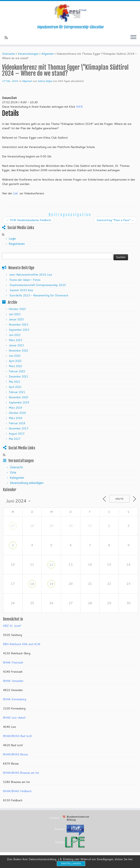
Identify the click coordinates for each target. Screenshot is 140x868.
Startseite (8, 54)
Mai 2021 (15, 382)
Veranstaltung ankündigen (27, 483)
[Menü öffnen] (133, 37)
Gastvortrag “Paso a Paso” (115, 220)
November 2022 (18, 351)
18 (32, 584)
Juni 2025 (15, 314)
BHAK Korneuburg (15, 699)
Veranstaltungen (28, 54)
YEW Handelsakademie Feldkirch (29, 220)
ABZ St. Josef (12, 626)
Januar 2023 (16, 345)
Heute (119, 499)
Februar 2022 (17, 371)
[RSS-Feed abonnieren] (7, 38)
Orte (13, 472)
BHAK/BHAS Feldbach (17, 791)
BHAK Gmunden (13, 681)
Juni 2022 (15, 356)
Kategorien (17, 478)
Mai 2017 (15, 439)
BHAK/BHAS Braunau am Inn (21, 773)
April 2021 (15, 387)
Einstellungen (71, 864)
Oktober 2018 (17, 413)
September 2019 (19, 402)
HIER (79, 107)
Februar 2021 (17, 392)
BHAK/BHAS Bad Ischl (17, 736)
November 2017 (18, 428)
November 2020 (18, 397)
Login (12, 239)
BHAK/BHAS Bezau (15, 754)
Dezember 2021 (18, 376)
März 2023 (15, 340)
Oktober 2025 (17, 309)
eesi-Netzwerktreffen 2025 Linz (31, 275)
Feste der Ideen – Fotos (25, 280)
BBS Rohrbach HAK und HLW (22, 644)
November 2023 (18, 325)
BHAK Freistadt (13, 662)
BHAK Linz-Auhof (14, 718)
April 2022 (15, 361)
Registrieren (17, 244)
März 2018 (15, 418)
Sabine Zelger (45, 81)
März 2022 (15, 366)
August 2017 (17, 434)
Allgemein (47, 54)
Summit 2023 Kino (21, 290)
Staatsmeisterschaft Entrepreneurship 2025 (38, 285)
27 (13, 526)
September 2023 (19, 330)
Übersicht (16, 467)
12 (51, 565)
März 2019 (15, 408)
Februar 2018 (17, 423)
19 (51, 584)
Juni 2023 (15, 335)
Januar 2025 (16, 319)
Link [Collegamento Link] (15, 193)
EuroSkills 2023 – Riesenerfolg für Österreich (39, 295)
